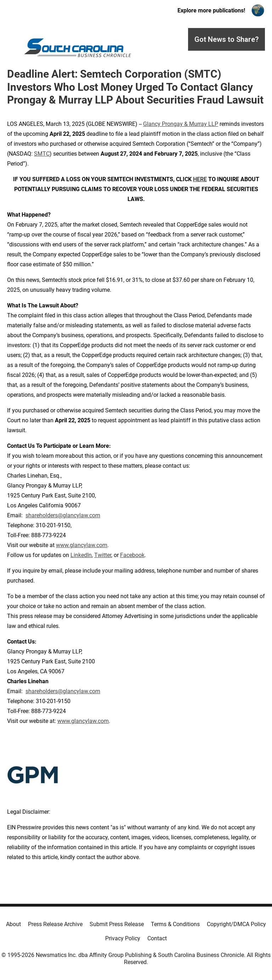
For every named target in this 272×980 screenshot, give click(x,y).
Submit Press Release (117, 924)
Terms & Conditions (175, 924)
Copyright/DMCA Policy (236, 924)
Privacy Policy (123, 938)
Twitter (103, 555)
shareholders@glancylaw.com (63, 515)
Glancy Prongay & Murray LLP (181, 124)
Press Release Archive (55, 924)
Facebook (132, 555)
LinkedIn (81, 555)
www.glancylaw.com (82, 545)
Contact (157, 938)
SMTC (42, 154)
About (13, 924)
